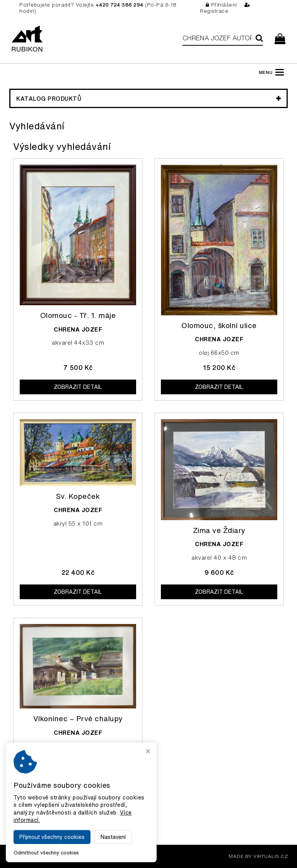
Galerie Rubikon (86, 856)
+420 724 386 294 (119, 5)
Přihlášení (221, 5)
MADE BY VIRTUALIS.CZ (258, 856)
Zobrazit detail (78, 387)
